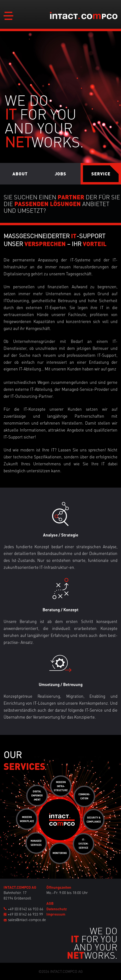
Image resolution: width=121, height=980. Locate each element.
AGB (50, 903)
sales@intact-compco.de (27, 920)
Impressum (56, 914)
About (20, 174)
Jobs (60, 174)
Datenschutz (57, 909)
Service (101, 174)
